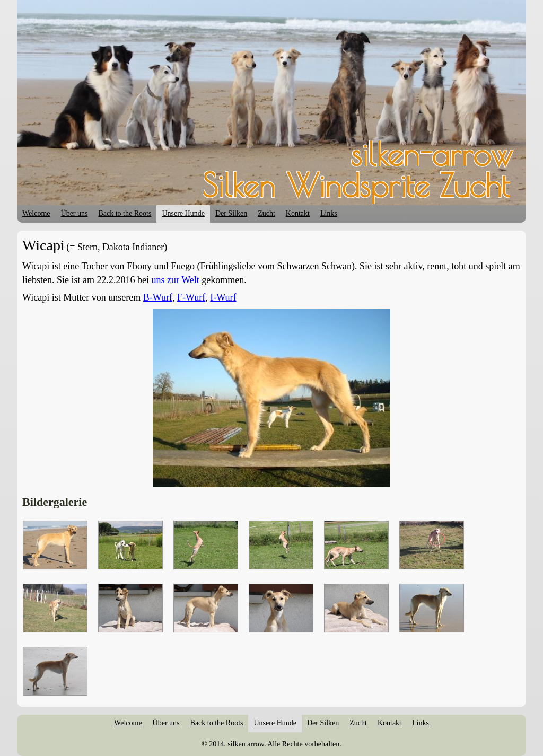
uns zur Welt (175, 280)
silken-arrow (432, 154)
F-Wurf (191, 297)
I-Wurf (223, 297)
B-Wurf (158, 297)
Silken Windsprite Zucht (356, 185)
